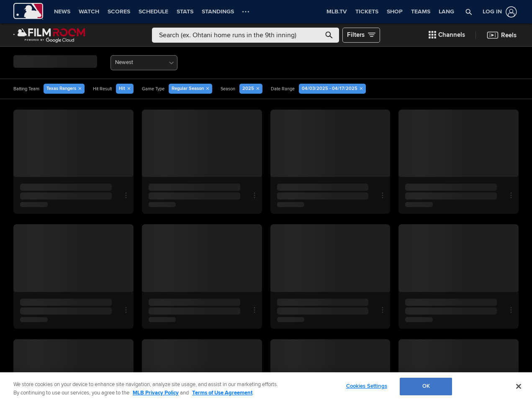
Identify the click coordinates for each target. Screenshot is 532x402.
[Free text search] (245, 35)
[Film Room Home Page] (49, 35)
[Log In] (498, 12)
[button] (469, 12)
